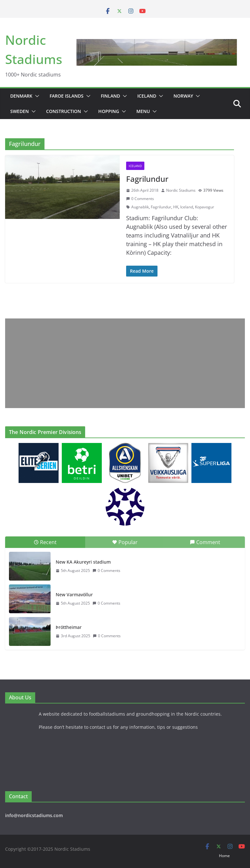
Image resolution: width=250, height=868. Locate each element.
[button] (36, 96)
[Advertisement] (125, 363)
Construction (64, 111)
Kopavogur (205, 207)
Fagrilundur (147, 179)
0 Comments (140, 199)
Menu (143, 111)
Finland (110, 96)
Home (224, 856)
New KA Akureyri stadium (83, 562)
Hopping (109, 111)
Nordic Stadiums (181, 190)
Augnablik (140, 207)
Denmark (21, 96)
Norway (183, 96)
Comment (205, 542)
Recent (45, 542)
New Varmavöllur (74, 595)
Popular (125, 542)
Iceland (147, 96)
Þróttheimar (69, 627)
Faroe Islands (67, 96)
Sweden (20, 111)
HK (176, 207)
